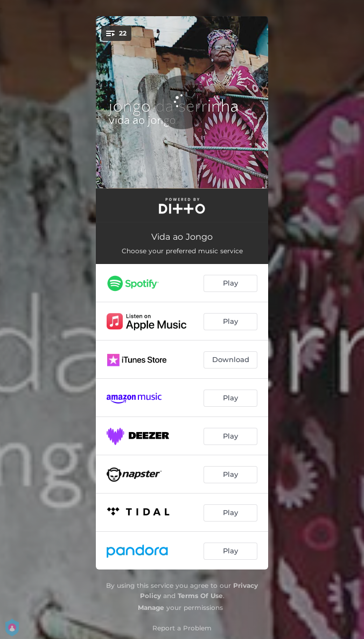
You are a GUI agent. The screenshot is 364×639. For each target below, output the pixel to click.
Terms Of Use (200, 596)
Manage (151, 607)
